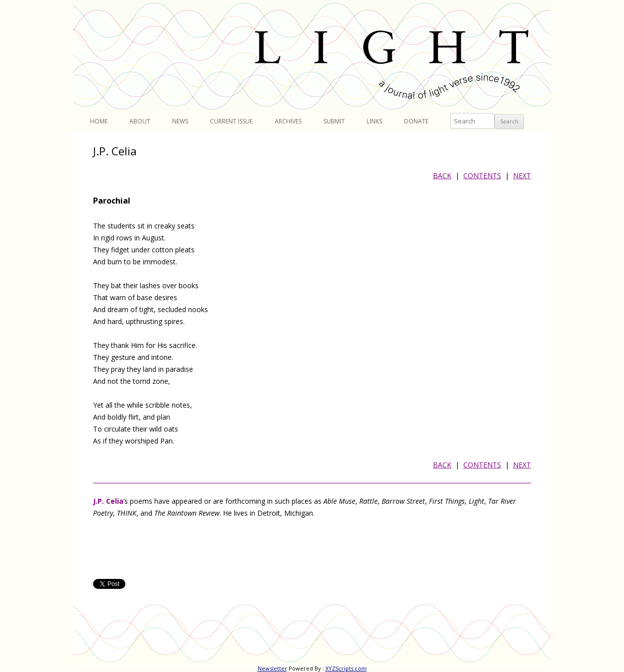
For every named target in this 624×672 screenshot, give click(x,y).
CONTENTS (482, 175)
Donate (416, 121)
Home (99, 121)
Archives (288, 121)
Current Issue (231, 121)
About (140, 121)
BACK (442, 175)
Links (374, 121)
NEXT (522, 175)
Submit (334, 121)
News (180, 121)
